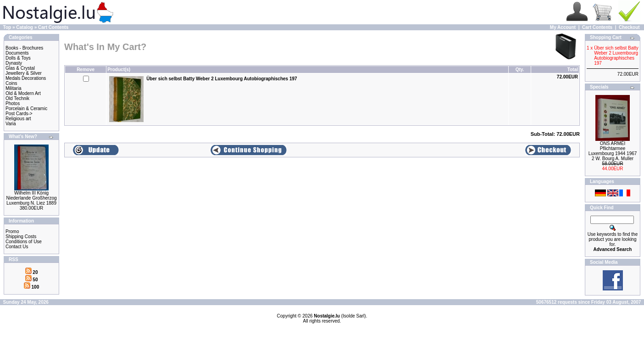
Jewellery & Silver (24, 73)
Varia (11, 124)
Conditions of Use (24, 242)
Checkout (629, 27)
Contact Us (17, 247)
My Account (563, 27)
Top (7, 27)
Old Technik (17, 98)
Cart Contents (53, 27)
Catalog (25, 27)
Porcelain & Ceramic (26, 109)
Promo (12, 231)
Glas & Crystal (20, 68)
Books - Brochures (24, 48)
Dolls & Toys (18, 58)
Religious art (18, 119)
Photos (13, 103)
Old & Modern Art (23, 93)
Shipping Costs (21, 237)
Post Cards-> (19, 114)
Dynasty (14, 63)
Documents (17, 53)
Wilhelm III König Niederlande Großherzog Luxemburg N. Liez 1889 (31, 198)
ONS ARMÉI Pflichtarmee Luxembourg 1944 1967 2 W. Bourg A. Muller (613, 151)
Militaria (13, 88)
